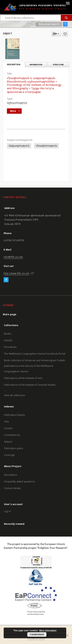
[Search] (66, 18)
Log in (7, 511)
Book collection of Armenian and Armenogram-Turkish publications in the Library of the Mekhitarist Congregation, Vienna (35, 366)
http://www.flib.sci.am (17, 273)
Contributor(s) (12, 435)
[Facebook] (6, 280)
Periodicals (10, 347)
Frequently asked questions (19, 482)
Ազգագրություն (19, 146)
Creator (8, 428)
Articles (8, 340)
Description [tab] (14, 65)
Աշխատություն (17, 103)
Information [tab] (36, 65)
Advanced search (49, 24)
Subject (8, 442)
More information (48, 630)
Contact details (12, 488)
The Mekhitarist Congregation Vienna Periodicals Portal (35, 354)
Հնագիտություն (46, 146)
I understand (37, 634)
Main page (10, 314)
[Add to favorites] (65, 34)
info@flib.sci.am (13, 257)
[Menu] (68, 3)
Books (8, 334)
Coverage (9, 455)
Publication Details (14, 415)
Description (11, 475)
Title (6, 422)
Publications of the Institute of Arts (23, 378)
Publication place (14, 448)
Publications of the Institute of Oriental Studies (30, 385)
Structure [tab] (58, 65)
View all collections (14, 395)
